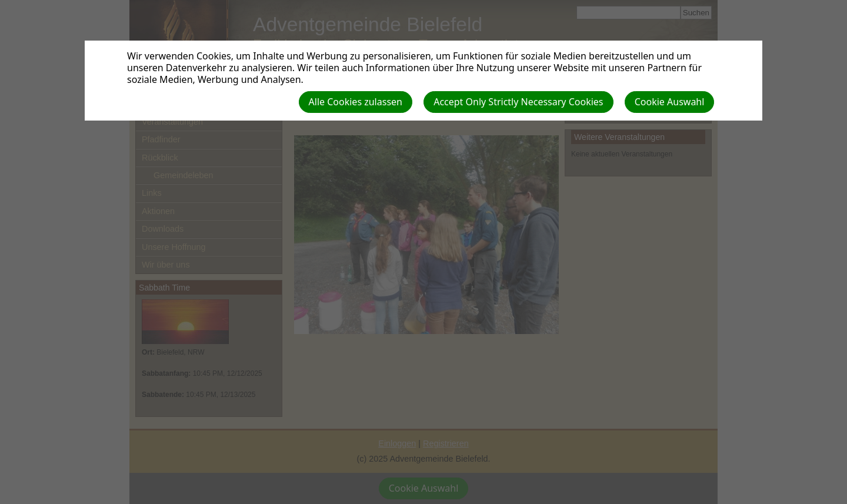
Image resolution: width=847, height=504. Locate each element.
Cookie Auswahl (670, 102)
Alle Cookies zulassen (356, 102)
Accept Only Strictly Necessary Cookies (518, 102)
